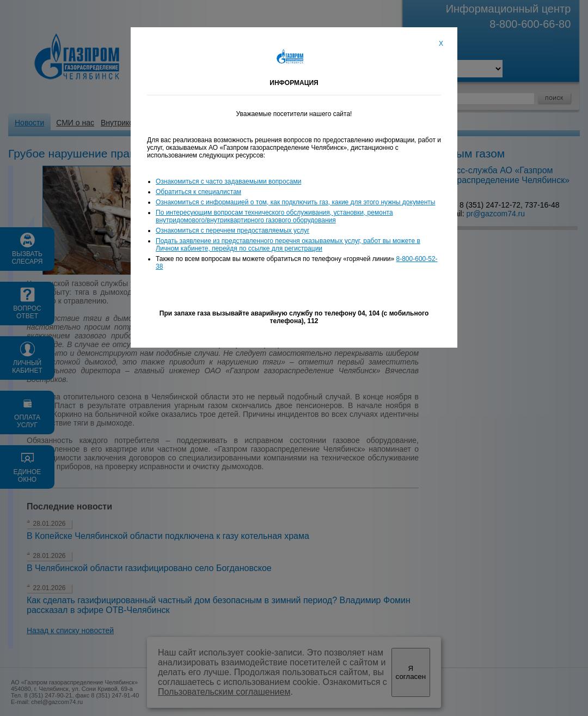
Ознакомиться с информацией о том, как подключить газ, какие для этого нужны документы (295, 202)
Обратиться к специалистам (198, 192)
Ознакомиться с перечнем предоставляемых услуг (232, 230)
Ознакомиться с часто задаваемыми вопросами (228, 181)
